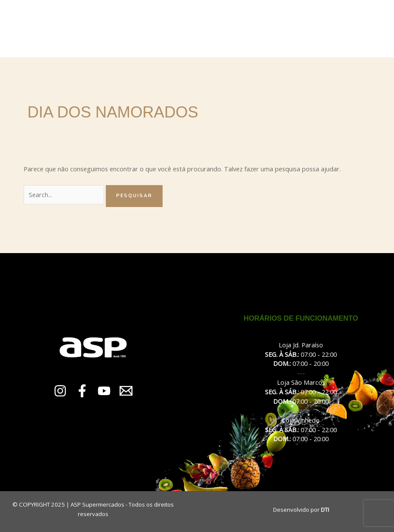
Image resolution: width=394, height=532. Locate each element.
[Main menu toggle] (372, 28)
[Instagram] (60, 391)
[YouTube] (104, 391)
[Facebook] (82, 391)
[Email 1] (126, 391)
